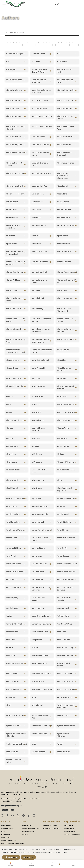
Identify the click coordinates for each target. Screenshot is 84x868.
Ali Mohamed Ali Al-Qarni (40, 471)
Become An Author (50, 826)
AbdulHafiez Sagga (40, 108)
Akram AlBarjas (38, 386)
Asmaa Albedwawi (14, 689)
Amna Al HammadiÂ (66, 580)
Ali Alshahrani (63, 446)
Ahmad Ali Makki (13, 280)
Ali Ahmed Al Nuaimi (66, 462)
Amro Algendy (12, 598)
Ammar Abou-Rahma (66, 572)
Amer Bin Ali (62, 548)
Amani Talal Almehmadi (42, 530)
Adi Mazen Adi (12, 218)
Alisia (59, 480)
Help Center (69, 826)
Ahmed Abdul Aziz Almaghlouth (65, 310)
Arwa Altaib (11, 655)
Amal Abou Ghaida (40, 514)
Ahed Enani (36, 244)
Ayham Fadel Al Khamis (42, 726)
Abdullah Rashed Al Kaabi (40, 164)
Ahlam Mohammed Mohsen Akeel (14, 253)
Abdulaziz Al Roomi (65, 100)
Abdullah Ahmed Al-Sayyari (40, 154)
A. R (59, 54)
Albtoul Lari (62, 438)
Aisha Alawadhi (38, 368)
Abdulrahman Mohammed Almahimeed (63, 176)
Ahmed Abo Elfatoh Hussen (65, 320)
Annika (9, 616)
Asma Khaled (12, 674)
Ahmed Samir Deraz (66, 339)
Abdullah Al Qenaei (14, 145)
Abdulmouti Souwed (66, 163)
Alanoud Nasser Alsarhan (38, 429)
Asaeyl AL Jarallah (65, 655)
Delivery (25, 834)
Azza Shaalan (12, 752)
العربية (56, 4)
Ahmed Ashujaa (38, 309)
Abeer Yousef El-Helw (15, 194)
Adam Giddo (37, 202)
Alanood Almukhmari (15, 420)
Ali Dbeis (35, 446)
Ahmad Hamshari (39, 272)
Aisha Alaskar (63, 350)
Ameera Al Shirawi (14, 548)
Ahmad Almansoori (40, 262)
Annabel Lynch (63, 608)
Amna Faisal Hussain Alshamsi (41, 589)
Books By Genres (28, 832)
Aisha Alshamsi (13, 360)
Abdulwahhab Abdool (41, 186)
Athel (8, 705)
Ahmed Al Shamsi (65, 298)
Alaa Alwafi (36, 412)
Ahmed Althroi (38, 298)
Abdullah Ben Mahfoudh (16, 153)
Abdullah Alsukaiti (65, 137)
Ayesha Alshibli (63, 715)
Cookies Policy (70, 832)
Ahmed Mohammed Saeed (15, 299)
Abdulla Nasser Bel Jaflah (65, 117)
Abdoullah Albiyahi (14, 90)
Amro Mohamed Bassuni (38, 599)
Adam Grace (12, 210)
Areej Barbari (37, 640)
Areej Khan (62, 632)
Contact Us (5, 837)
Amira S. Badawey (39, 564)
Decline (27, 857)
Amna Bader (11, 580)
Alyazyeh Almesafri (40, 506)
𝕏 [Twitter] (18, 815)
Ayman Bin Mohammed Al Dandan (16, 735)
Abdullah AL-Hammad (41, 145)
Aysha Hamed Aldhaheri (16, 744)
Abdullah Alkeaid (64, 145)
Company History (8, 829)
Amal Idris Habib (64, 522)
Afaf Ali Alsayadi (39, 225)
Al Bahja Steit (37, 397)
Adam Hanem (63, 202)
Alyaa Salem (11, 506)
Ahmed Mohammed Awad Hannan (40, 341)
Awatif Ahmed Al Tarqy (16, 715)
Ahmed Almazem (13, 309)
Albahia (9, 438)
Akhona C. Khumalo (14, 386)
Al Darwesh (62, 397)
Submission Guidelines (51, 829)
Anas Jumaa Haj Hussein (64, 599)
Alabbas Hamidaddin (66, 412)
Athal (34, 697)
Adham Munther (64, 210)
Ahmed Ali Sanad (13, 329)
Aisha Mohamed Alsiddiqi (64, 369)
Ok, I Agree (10, 857)
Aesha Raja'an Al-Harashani (14, 227)
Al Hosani (36, 404)
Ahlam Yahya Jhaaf (40, 251)
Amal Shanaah (38, 522)
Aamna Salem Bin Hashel (65, 71)
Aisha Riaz (61, 360)
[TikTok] (29, 816)
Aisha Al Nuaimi (13, 368)
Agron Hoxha (63, 236)
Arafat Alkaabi (12, 632)
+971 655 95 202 (8, 810)
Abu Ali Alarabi (12, 202)
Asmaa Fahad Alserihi (66, 689)
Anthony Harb (63, 616)
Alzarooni (61, 506)
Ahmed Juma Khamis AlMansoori (41, 330)
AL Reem (10, 412)
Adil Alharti (36, 218)
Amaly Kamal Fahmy (15, 530)
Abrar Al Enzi (62, 194)
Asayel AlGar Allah (39, 663)
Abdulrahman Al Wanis (41, 173)
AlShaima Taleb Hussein (16, 498)
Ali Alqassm (37, 462)
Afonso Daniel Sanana (67, 225)
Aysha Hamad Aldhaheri (63, 735)
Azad (34, 744)
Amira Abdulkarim (14, 564)
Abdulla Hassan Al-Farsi (42, 116)
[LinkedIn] (34, 816)
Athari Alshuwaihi (65, 697)
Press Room (5, 834)
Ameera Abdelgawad (66, 538)
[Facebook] (8, 816)
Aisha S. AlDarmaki (14, 378)
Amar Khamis (63, 530)
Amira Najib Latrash (15, 572)
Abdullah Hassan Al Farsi (65, 128)
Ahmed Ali (36, 290)
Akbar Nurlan (63, 378)
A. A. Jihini (36, 62)
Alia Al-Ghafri (12, 480)
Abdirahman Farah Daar (65, 81)
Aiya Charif (36, 378)
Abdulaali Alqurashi (66, 90)
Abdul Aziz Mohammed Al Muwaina (41, 91)
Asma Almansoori (65, 674)
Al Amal (9, 397)
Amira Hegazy (63, 556)
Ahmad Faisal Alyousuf (67, 272)
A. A (8, 62)
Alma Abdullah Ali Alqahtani (65, 489)
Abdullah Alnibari (13, 137)
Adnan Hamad (63, 218)
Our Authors (27, 826)
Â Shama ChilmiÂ (39, 54)
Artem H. (35, 647)
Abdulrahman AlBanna (16, 173)
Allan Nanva (37, 488)
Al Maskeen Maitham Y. (67, 404)
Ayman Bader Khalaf (66, 726)
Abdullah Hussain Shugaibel (65, 154)
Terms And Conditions (72, 834)
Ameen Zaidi (11, 538)
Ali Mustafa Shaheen (66, 470)
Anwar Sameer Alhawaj (41, 624)
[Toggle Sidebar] (4, 3)
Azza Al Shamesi (39, 752)
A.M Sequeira (12, 69)
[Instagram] (3, 816)
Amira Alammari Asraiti (67, 564)
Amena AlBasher (39, 548)
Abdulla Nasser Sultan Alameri (16, 128)
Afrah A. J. (36, 236)
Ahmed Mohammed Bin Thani (16, 341)
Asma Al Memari (13, 682)
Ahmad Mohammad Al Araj (67, 281)
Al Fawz (9, 404)
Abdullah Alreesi (38, 137)
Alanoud (10, 428)
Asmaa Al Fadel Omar (66, 682)
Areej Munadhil (63, 640)
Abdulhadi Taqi (13, 108)
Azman (60, 744)
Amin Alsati (11, 556)
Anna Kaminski (38, 608)
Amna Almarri (38, 580)
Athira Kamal (37, 705)
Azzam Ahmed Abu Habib (14, 761)
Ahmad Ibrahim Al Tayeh (39, 281)
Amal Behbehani (13, 514)
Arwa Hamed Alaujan (66, 647)
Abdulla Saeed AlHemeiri (42, 127)
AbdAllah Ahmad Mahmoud (39, 81)
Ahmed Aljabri (63, 290)
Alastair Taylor (63, 428)
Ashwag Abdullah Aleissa (65, 664)
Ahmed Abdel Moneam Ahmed (16, 320)
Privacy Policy (69, 829)
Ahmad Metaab (64, 251)
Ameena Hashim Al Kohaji (40, 539)
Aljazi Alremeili (12, 488)
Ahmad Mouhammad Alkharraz (15, 263)
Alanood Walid (38, 420)
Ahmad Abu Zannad (15, 272)
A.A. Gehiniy (62, 62)
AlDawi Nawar (12, 446)
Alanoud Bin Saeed (65, 420)
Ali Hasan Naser (13, 470)
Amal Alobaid (63, 514)
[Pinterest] (24, 816)
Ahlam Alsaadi (63, 244)
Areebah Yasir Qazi (40, 632)
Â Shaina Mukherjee (14, 54)
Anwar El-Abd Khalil (14, 624)
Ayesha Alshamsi (14, 726)
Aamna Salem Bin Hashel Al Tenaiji (39, 71)
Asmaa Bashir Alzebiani (42, 689)
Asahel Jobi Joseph (14, 663)
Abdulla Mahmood (65, 108)
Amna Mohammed (14, 588)
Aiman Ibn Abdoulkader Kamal (42, 351)
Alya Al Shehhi (38, 498)
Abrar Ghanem (38, 194)
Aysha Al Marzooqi (39, 734)
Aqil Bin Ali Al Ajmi (64, 624)
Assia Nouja (11, 697)
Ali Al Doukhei (12, 462)
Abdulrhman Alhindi (15, 186)
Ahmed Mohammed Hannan (66, 330)
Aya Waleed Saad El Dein (40, 717)
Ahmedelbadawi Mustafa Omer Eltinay (15, 351)
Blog (3, 832)
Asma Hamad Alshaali (41, 674)
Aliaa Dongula (38, 480)
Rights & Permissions (9, 840)
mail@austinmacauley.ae (11, 806)
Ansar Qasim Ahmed (40, 616)
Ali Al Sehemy (12, 454)
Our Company (6, 826)
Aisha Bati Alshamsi (40, 360)
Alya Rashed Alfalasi (66, 498)
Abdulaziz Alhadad (40, 100)
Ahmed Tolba (12, 290)
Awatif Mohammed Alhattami (65, 706)
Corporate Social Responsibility (13, 843)
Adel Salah (36, 210)
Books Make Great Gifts (31, 829)
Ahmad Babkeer (64, 262)
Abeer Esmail (63, 186)
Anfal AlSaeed (12, 608)
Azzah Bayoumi (64, 752)
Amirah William (38, 572)
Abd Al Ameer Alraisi (15, 80)
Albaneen (36, 438)
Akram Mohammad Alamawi (65, 387)
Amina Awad (37, 556)
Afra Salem (11, 236)
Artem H (10, 647)
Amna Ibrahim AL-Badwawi (65, 589)
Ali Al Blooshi (37, 454)
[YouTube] (13, 816)
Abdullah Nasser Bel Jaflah (15, 164)
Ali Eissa (61, 454)
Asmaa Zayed (38, 682)
